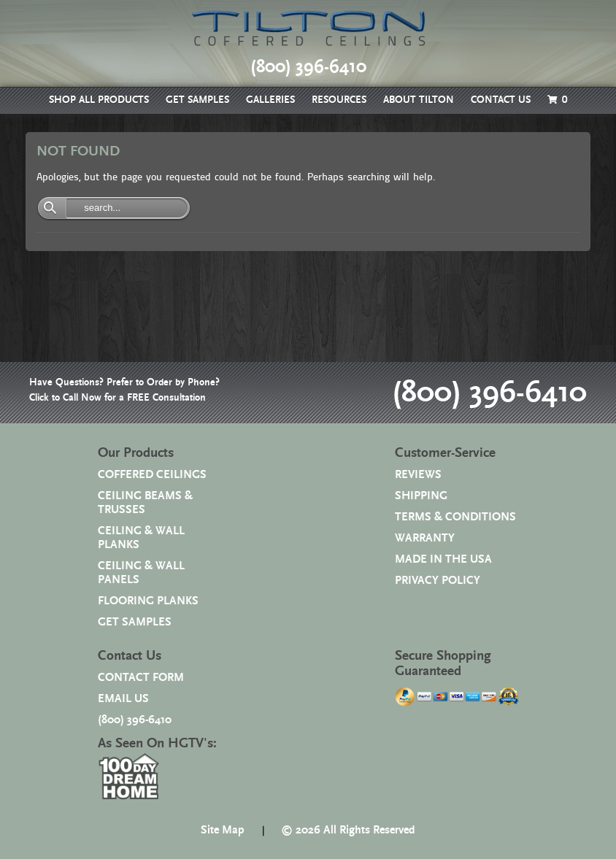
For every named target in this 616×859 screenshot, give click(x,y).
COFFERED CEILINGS (152, 475)
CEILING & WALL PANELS (141, 573)
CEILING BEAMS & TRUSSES (145, 503)
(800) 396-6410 (489, 393)
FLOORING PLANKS (148, 601)
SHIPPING (421, 496)
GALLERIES (270, 100)
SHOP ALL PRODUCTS (99, 100)
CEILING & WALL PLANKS (141, 538)
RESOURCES (339, 100)
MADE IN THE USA (443, 559)
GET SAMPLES (197, 100)
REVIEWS (418, 475)
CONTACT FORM (141, 678)
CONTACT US (501, 100)
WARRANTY (425, 538)
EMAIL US (123, 699)
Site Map (223, 830)
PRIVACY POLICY (438, 581)
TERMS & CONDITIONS (455, 517)
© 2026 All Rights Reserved (348, 830)
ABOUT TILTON (419, 100)
